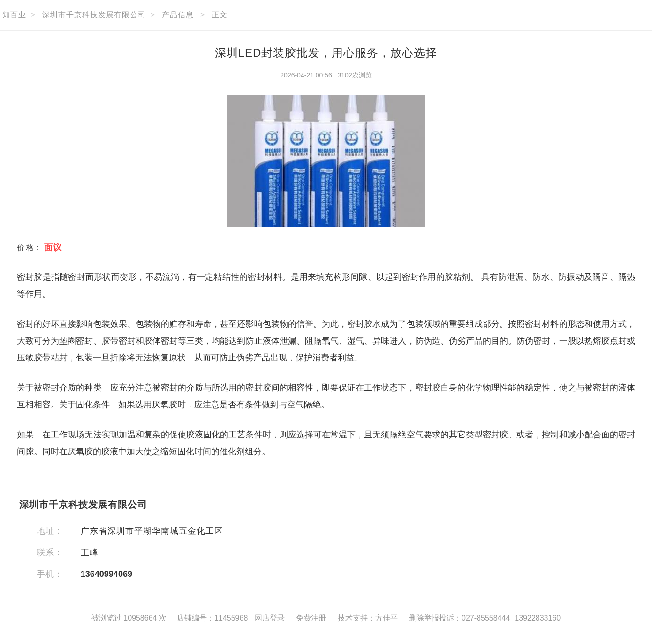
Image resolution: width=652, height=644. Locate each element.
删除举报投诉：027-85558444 (459, 618)
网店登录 (270, 618)
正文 (220, 15)
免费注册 (311, 618)
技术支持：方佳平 (368, 618)
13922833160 (538, 618)
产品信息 (178, 15)
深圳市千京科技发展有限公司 (94, 15)
